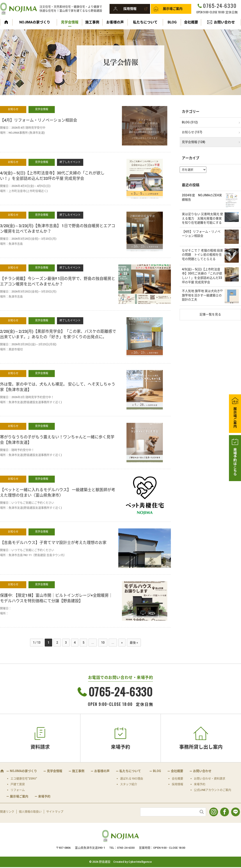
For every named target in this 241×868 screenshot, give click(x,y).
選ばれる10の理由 (132, 779)
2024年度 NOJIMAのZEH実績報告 (202, 197)
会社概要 (191, 22)
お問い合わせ (224, 22)
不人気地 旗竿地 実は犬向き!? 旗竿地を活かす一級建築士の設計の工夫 (204, 295)
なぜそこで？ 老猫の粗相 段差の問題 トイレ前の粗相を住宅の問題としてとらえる (202, 255)
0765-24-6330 (220, 5)
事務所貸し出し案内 (201, 747)
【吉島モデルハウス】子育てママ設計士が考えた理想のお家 (53, 543)
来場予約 (120, 747)
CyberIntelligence (140, 862)
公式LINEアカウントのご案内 (213, 790)
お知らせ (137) (192, 132)
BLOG (172, 22)
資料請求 (40, 747)
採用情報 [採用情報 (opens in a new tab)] (177, 784)
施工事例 (92, 22)
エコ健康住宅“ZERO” (24, 779)
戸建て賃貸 (18, 784)
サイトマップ (55, 812)
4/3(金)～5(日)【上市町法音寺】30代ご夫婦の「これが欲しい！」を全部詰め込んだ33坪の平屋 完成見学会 (202, 276)
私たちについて (145, 22)
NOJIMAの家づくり (35, 22)
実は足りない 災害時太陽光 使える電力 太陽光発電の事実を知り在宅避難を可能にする (202, 218)
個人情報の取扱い (30, 812)
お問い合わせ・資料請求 (210, 779)
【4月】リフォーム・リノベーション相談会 (39, 120)
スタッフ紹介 (129, 784)
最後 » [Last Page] (134, 643)
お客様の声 (115, 22)
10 (103, 643)
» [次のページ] (122, 643)
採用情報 (130, 9)
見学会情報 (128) (194, 142)
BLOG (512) (190, 122)
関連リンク (7, 812)
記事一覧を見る (210, 314)
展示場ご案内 (173, 9)
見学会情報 (70, 22)
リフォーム (18, 790)
